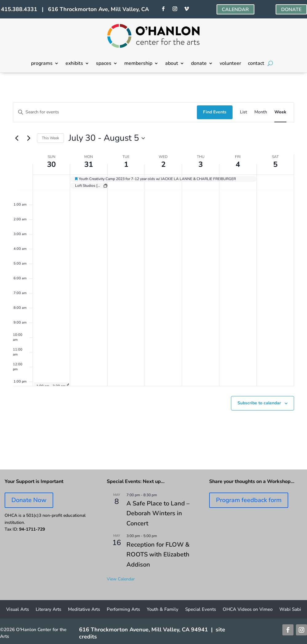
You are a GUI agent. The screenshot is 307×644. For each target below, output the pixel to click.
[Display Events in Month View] (261, 112)
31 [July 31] (89, 164)
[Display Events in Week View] (280, 112)
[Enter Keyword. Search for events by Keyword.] (105, 112)
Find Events (215, 112)
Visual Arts (18, 610)
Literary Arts (48, 610)
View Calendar (121, 579)
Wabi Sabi (290, 610)
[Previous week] (17, 138)
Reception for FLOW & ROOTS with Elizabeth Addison (158, 555)
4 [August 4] (238, 164)
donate (199, 64)
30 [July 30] (51, 164)
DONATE (291, 10)
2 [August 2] (163, 164)
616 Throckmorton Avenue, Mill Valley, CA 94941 (144, 630)
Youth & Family (163, 610)
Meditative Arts (84, 610)
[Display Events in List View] (243, 112)
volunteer (230, 64)
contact (256, 64)
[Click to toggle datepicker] (107, 138)
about (172, 64)
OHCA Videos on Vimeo (248, 610)
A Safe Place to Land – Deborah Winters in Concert (158, 513)
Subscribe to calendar (259, 403)
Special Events (201, 610)
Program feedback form (249, 500)
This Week (50, 138)
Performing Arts (123, 610)
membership (138, 64)
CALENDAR (235, 10)
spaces (104, 64)
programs (42, 64)
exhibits (74, 64)
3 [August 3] (201, 164)
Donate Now (29, 500)
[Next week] (29, 138)
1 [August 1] (126, 164)
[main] (153, 271)
